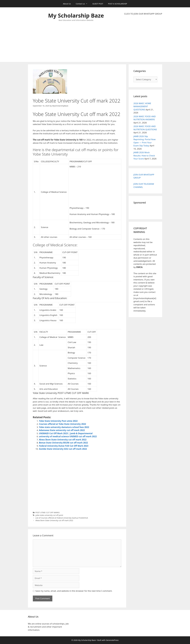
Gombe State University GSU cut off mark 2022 (63, 449)
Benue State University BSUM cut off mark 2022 (64, 443)
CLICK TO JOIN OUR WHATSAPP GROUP (143, 14)
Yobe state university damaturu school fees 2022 (64, 427)
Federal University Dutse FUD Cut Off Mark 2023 (64, 446)
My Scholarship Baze (76, 15)
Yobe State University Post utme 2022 (58, 421)
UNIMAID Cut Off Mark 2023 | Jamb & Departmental (66, 433)
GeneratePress (112, 640)
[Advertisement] (143, 39)
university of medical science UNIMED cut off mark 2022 (68, 436)
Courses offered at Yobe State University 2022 (63, 424)
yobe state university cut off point (49, 515)
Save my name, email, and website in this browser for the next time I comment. (74, 591)
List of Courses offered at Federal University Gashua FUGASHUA (62, 518)
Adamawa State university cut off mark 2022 (62, 430)
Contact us (83, 4)
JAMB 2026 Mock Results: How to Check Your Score (144, 156)
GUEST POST (98, 4)
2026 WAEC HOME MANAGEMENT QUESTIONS (142, 106)
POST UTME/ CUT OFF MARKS (47, 512)
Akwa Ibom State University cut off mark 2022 (63, 440)
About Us (67, 4)
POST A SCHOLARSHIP (118, 4)
